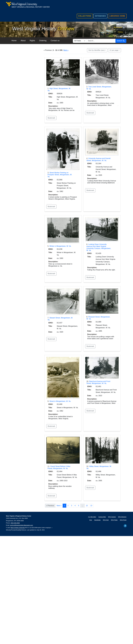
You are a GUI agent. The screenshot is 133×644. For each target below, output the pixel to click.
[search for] (101, 41)
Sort (97, 50)
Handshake (97, 520)
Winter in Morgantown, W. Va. (60, 246)
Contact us (56, 41)
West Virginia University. (18, 528)
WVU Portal (123, 520)
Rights (34, 41)
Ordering (44, 41)
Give (91, 520)
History (120, 32)
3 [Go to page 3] (72, 506)
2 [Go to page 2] (68, 506)
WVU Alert (106, 520)
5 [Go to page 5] (79, 506)
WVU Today (114, 520)
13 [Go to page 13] (91, 506)
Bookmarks (119, 27)
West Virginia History (43, 29)
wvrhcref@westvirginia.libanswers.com (22, 525)
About (24, 41)
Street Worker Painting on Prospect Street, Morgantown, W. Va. (60, 175)
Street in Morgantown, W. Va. (60, 401)
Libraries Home (117, 16)
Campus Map (102, 517)
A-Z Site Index (92, 517)
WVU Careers (112, 517)
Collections (85, 16)
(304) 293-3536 (15, 523)
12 (114, 50)
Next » (66, 50)
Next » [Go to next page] (59, 506)
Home (15, 41)
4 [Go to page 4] (75, 506)
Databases (100, 16)
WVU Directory (122, 517)
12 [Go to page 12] (87, 506)
